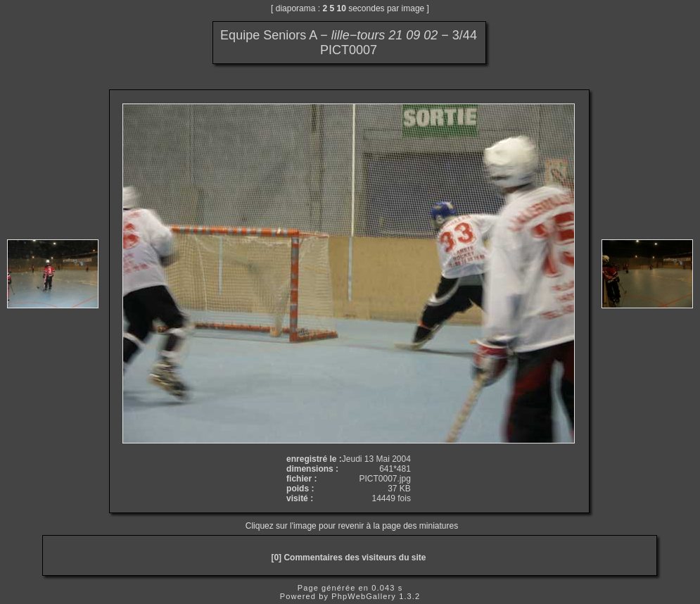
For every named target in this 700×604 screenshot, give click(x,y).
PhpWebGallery (364, 596)
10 (342, 8)
